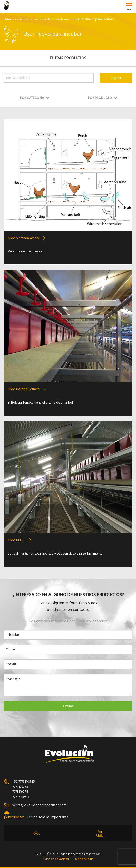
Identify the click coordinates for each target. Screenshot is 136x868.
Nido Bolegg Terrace (24, 389)
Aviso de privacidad (56, 859)
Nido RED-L (17, 540)
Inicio (29, 20)
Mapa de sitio (84, 859)
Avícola (40, 20)
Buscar (116, 78)
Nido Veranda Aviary (24, 238)
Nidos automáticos (62, 20)
